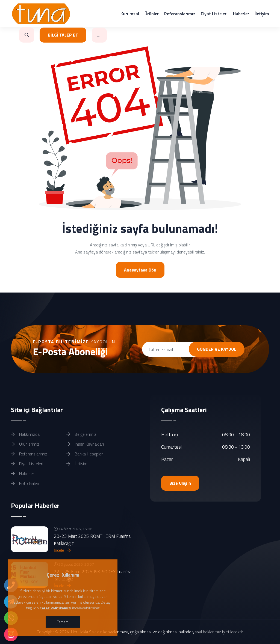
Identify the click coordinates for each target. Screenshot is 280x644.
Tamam (63, 622)
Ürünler (152, 14)
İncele (62, 550)
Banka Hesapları (85, 454)
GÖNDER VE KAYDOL (217, 349)
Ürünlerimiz (25, 444)
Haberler (241, 14)
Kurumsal (130, 14)
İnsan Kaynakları (85, 444)
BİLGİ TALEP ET (63, 35)
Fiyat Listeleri (214, 14)
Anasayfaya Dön (140, 270)
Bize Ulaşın (180, 483)
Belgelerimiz (81, 434)
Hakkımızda (25, 434)
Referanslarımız (180, 14)
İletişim (262, 14)
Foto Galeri (25, 483)
